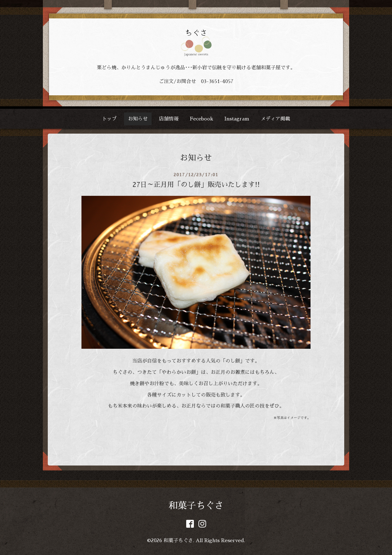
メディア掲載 (275, 119)
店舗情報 (169, 119)
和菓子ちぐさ (196, 506)
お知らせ (138, 119)
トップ (109, 119)
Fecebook (202, 119)
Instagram (237, 119)
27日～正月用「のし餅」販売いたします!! (196, 185)
